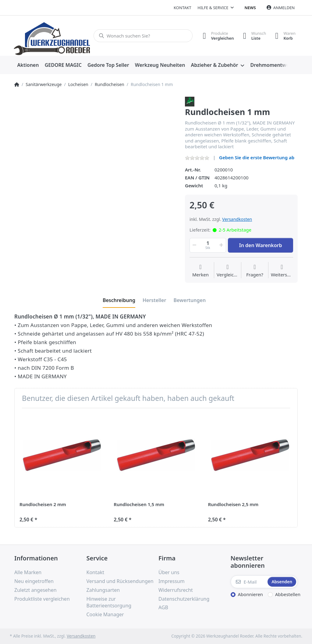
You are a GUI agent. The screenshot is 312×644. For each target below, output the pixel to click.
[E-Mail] (249, 582)
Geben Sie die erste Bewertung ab (257, 157)
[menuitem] (28, 65)
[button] (194, 245)
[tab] (119, 300)
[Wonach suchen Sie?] (143, 36)
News (250, 8)
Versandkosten (237, 219)
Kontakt (183, 8)
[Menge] (208, 245)
